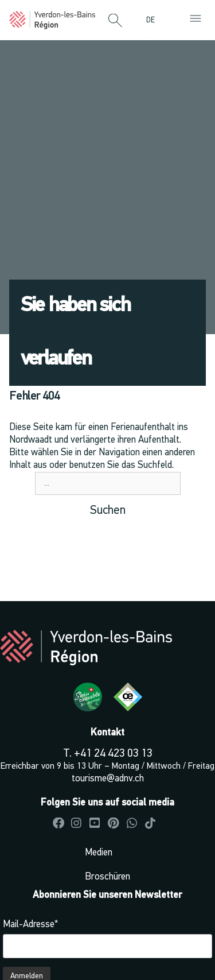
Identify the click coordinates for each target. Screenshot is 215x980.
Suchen (108, 511)
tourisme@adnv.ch (108, 779)
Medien (99, 853)
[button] (115, 21)
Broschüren (107, 877)
